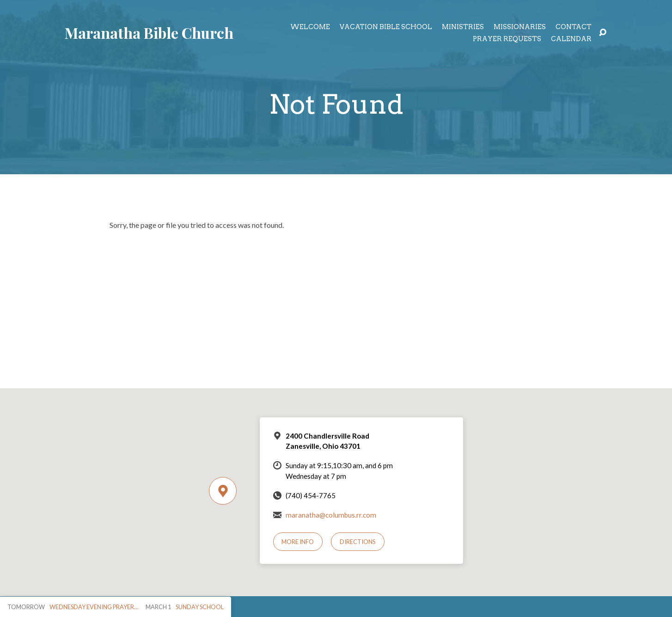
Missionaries (520, 27)
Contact (574, 27)
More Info (298, 542)
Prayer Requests (507, 39)
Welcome (310, 27)
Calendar (571, 39)
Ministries (463, 27)
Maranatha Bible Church (149, 33)
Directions (358, 542)
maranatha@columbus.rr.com (331, 515)
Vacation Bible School (386, 27)
